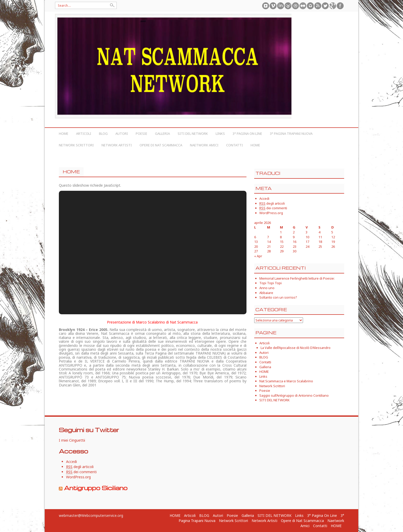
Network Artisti (117, 145)
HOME (64, 134)
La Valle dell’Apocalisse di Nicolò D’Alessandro (296, 348)
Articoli (84, 134)
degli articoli (272, 203)
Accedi (264, 198)
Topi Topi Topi (271, 283)
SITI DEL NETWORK (193, 134)
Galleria (162, 134)
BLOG (103, 134)
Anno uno (267, 288)
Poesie (141, 134)
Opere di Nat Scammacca (161, 145)
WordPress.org (271, 213)
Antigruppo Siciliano (96, 488)
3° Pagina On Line (247, 134)
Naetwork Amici (204, 145)
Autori (122, 134)
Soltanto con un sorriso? (278, 297)
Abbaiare (266, 293)
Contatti (235, 145)
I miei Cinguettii (72, 440)
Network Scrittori (76, 145)
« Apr (258, 256)
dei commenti (273, 208)
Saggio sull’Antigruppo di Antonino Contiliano (294, 395)
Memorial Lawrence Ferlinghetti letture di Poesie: (297, 278)
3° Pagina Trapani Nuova (291, 134)
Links (220, 134)
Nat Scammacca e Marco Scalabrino (286, 381)
